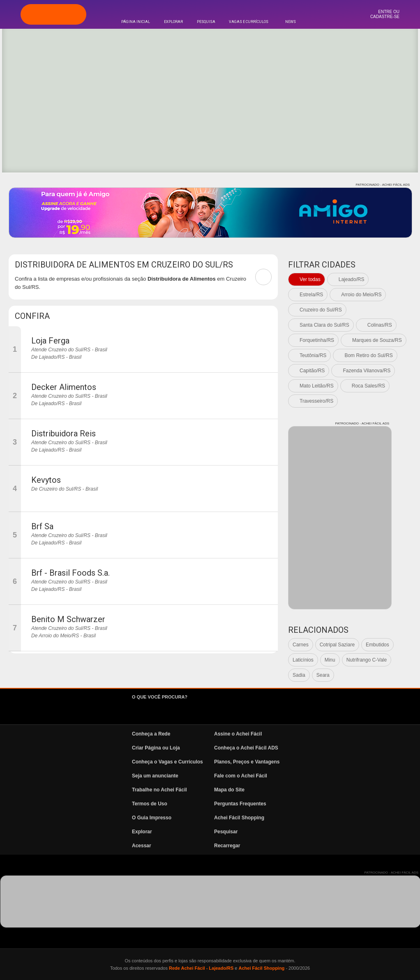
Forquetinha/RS (317, 340)
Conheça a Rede (151, 734)
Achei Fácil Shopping (239, 818)
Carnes (301, 645)
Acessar (142, 846)
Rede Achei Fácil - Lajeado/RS (201, 968)
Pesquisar (226, 832)
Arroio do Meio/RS (361, 295)
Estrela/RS (311, 295)
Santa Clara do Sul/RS (324, 325)
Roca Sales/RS (368, 386)
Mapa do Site (229, 790)
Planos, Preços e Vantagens (247, 762)
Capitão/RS (312, 371)
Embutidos (377, 645)
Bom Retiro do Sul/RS (368, 355)
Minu (330, 660)
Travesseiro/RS (316, 401)
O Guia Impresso (152, 818)
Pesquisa (206, 22)
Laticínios (303, 660)
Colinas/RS (380, 325)
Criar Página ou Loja (156, 748)
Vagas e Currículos (249, 22)
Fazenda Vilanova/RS (367, 371)
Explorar (173, 22)
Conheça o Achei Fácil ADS (246, 748)
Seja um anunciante (155, 776)
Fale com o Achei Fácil (241, 776)
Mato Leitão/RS (317, 386)
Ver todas (310, 279)
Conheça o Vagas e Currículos (167, 762)
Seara (323, 675)
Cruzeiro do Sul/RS (321, 310)
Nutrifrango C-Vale (367, 660)
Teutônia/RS (313, 355)
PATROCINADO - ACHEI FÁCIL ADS (383, 185)
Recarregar (227, 846)
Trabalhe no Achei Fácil (159, 790)
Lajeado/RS (352, 279)
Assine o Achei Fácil (238, 734)
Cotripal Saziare (337, 645)
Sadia (299, 675)
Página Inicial (136, 22)
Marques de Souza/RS (377, 340)
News (291, 22)
